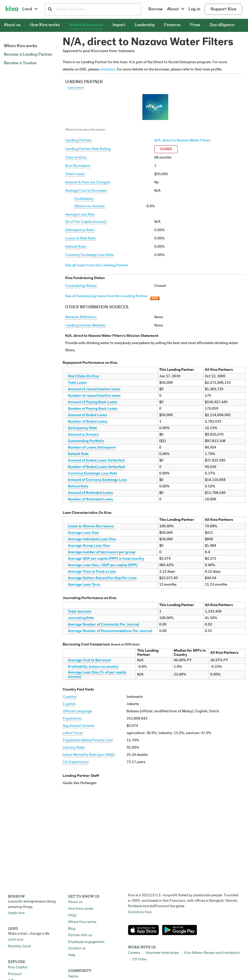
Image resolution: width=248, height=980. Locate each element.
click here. (108, 70)
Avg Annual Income (78, 726)
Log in (194, 9)
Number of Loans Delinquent (92, 448)
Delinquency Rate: (80, 230)
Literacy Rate (73, 748)
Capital (69, 704)
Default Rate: (76, 247)
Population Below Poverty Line (87, 740)
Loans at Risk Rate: (81, 239)
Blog (72, 929)
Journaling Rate (81, 618)
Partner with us (80, 935)
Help (72, 955)
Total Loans (77, 383)
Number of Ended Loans (88, 422)
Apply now (16, 913)
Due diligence (222, 25)
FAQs (72, 916)
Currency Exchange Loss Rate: (90, 255)
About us (12, 25)
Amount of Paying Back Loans (93, 402)
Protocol (15, 974)
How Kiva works (45, 25)
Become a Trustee (20, 63)
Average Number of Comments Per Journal (104, 625)
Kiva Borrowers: (78, 166)
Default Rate (78, 454)
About (176, 9)
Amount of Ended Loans (87, 415)
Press (195, 25)
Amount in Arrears (83, 435)
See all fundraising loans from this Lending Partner (107, 296)
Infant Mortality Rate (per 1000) (88, 755)
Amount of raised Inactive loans (94, 389)
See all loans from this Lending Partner (97, 265)
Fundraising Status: (81, 286)
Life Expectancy (75, 762)
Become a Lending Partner (28, 55)
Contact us (77, 949)
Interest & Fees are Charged (87, 183)
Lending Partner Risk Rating (88, 149)
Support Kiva (223, 9)
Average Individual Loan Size (92, 539)
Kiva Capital (18, 967)
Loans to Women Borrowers (91, 526)
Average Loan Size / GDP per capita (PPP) (103, 565)
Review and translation (222, 953)
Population (72, 719)
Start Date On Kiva (83, 376)
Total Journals (80, 612)
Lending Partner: (79, 141)
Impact (119, 25)
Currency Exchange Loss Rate (93, 474)
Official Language (77, 711)
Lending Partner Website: (86, 326)
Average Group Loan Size (89, 546)
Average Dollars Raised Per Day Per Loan (102, 578)
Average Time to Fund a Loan (92, 572)
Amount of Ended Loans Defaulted (96, 461)
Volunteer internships (162, 953)
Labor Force (72, 733)
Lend (30, 9)
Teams (73, 977)
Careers (134, 953)
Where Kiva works (86, 25)
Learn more (76, 88)
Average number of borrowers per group (101, 552)
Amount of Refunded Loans (90, 493)
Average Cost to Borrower (90, 660)
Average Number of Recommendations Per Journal (110, 631)
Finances (172, 25)
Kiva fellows (194, 953)
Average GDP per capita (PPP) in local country (106, 559)
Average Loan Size (83, 533)
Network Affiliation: (81, 317)
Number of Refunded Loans (90, 499)
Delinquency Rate (82, 428)
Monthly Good (19, 946)
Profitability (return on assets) (93, 667)
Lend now (16, 940)
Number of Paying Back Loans (93, 409)
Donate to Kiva (140, 912)
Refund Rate (78, 487)
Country (69, 697)
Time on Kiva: (76, 158)
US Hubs (139, 959)
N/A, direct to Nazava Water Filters (182, 141)
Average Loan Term (84, 585)
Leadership (145, 25)
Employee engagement (86, 942)
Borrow (156, 9)
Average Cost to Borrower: (86, 191)
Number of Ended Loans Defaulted (96, 467)
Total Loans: (75, 174)
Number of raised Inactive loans (94, 396)
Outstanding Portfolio (86, 441)
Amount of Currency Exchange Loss (97, 480)
